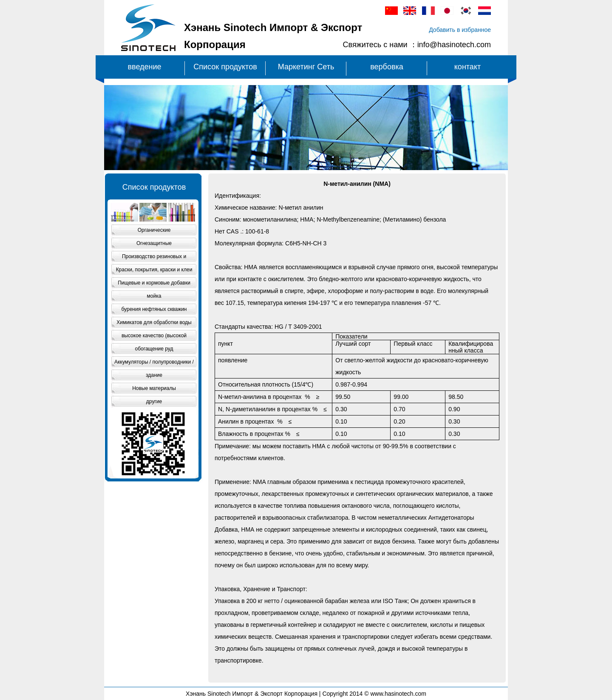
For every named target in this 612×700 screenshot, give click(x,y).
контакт (467, 67)
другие (154, 401)
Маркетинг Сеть (306, 67)
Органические (154, 230)
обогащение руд (154, 349)
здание (154, 375)
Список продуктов (225, 67)
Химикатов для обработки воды (154, 322)
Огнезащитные (154, 243)
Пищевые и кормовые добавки (154, 283)
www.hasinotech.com (398, 694)
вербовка (387, 67)
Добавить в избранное (460, 30)
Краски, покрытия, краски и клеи (154, 270)
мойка (154, 296)
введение (144, 67)
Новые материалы (154, 388)
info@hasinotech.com (454, 45)
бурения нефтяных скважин (154, 309)
